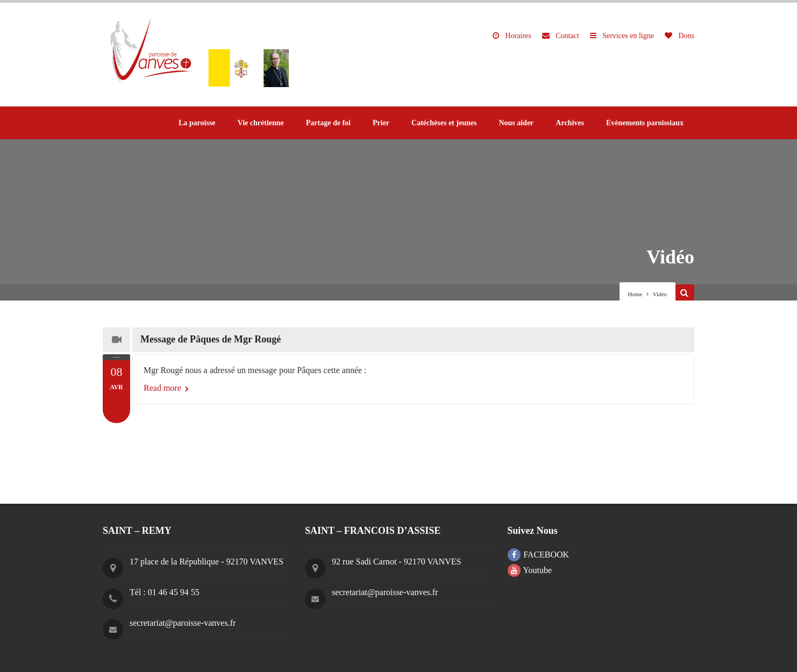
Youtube (530, 570)
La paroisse (197, 123)
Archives (570, 123)
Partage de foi (328, 123)
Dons (679, 36)
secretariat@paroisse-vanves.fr (183, 623)
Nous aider (516, 123)
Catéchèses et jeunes (444, 123)
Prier (381, 123)
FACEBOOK (538, 555)
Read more (166, 388)
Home (635, 294)
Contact (561, 36)
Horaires (512, 36)
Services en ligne (622, 36)
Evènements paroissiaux (645, 123)
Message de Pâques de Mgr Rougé (211, 339)
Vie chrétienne (261, 123)
